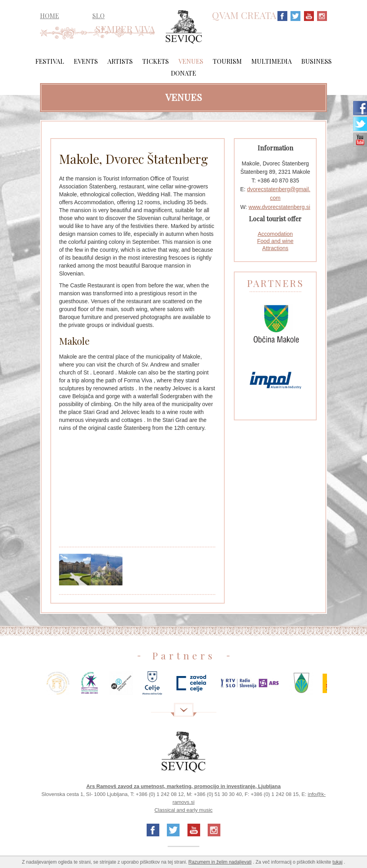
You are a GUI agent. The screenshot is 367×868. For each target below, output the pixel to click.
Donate (183, 73)
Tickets (156, 61)
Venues (191, 61)
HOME (50, 16)
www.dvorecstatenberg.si (279, 207)
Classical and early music (184, 810)
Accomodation (275, 234)
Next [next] (339, 686)
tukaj (337, 862)
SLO (98, 16)
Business (316, 61)
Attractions (275, 248)
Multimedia (271, 61)
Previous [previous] (28, 686)
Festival (50, 61)
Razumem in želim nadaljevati (220, 862)
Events (86, 61)
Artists (120, 61)
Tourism (227, 61)
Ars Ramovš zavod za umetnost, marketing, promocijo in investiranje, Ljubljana (184, 786)
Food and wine (275, 241)
